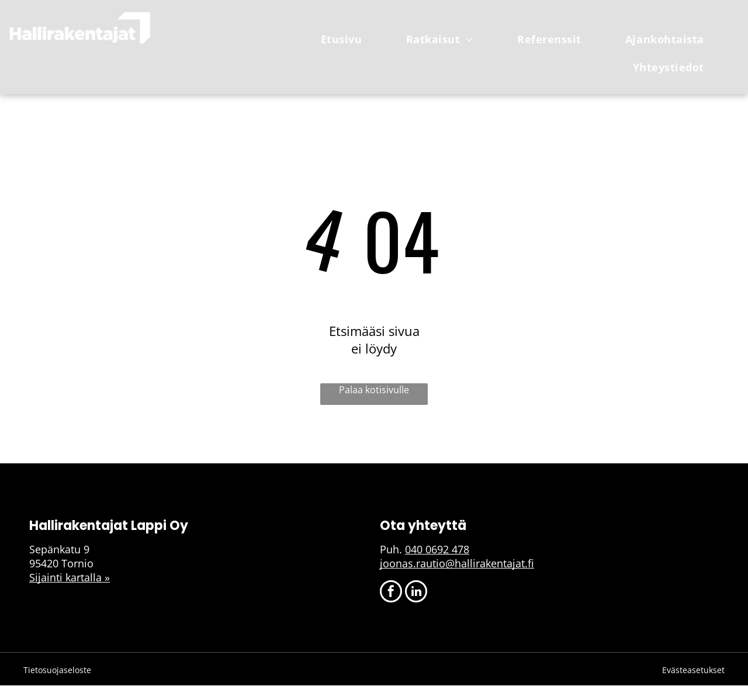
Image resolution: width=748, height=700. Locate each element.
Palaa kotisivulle (374, 390)
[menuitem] (346, 39)
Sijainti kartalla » (70, 577)
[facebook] (391, 593)
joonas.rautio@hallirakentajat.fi (457, 563)
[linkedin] (416, 593)
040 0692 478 (437, 549)
